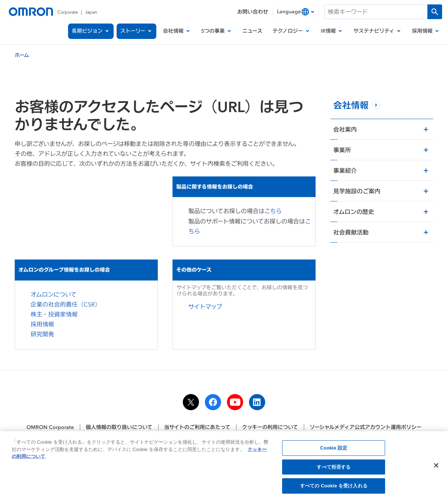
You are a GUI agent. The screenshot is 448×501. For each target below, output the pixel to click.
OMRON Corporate (50, 427)
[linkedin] (257, 402)
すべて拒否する (334, 469)
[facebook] (213, 402)
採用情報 (42, 324)
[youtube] (235, 402)
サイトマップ (205, 307)
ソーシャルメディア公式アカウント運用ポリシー (366, 427)
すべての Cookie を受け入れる (334, 488)
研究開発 (42, 334)
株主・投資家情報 (54, 314)
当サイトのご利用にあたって (197, 427)
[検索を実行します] (435, 12)
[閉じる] (436, 468)
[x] (191, 402)
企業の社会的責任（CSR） (66, 304)
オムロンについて (54, 294)
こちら (273, 211)
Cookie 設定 (334, 450)
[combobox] (296, 12)
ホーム (22, 55)
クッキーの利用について (270, 427)
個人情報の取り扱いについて (119, 427)
